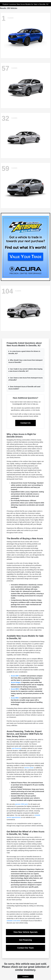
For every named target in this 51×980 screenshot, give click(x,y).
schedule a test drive (13, 921)
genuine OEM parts (22, 804)
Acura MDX (15, 689)
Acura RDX (15, 698)
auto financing (16, 748)
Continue (25, 977)
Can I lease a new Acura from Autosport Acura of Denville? (25, 379)
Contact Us (25, 423)
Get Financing (25, 940)
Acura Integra (16, 682)
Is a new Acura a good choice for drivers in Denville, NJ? (24, 352)
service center (29, 768)
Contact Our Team (26, 948)
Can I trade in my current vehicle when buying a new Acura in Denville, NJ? (25, 370)
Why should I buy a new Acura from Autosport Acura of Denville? (25, 361)
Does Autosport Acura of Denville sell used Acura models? (24, 388)
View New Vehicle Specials (25, 932)
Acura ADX (15, 676)
